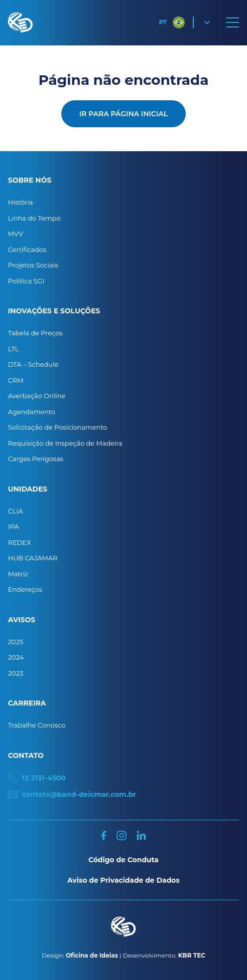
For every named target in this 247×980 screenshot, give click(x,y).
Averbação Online (37, 396)
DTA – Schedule (33, 364)
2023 (16, 673)
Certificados (27, 249)
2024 (16, 657)
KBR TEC (192, 955)
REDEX (19, 542)
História (20, 202)
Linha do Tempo (34, 218)
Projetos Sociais (33, 265)
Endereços (25, 589)
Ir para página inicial (123, 114)
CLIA (15, 511)
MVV (15, 234)
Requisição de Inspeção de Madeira (65, 443)
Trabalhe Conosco (37, 725)
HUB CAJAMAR (33, 558)
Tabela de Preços (35, 333)
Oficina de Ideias (92, 955)
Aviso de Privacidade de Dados (123, 880)
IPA (13, 526)
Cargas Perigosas (36, 459)
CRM (16, 380)
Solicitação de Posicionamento (58, 427)
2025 (16, 642)
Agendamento (32, 412)
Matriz (18, 574)
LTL (13, 349)
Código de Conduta (124, 860)
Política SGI (26, 281)
